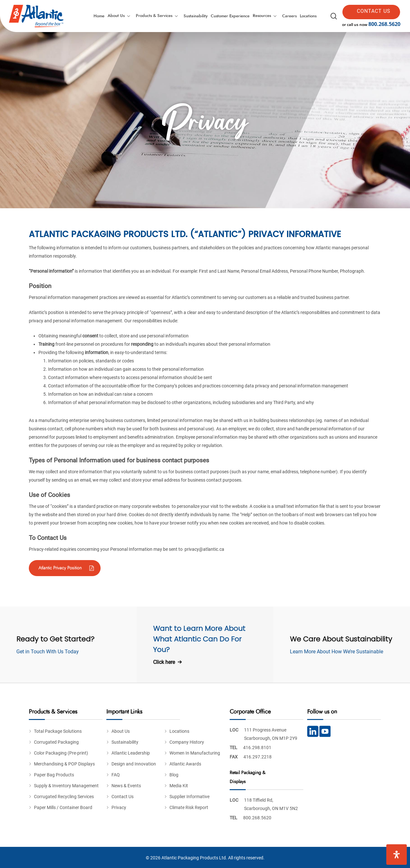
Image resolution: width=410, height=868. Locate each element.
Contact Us (123, 797)
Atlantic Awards (185, 764)
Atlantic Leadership (131, 753)
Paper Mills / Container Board (63, 807)
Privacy (119, 807)
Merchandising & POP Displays (64, 764)
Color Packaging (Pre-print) (61, 753)
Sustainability (125, 742)
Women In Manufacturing (195, 753)
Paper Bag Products (54, 775)
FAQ (116, 775)
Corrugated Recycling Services (64, 797)
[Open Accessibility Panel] (397, 855)
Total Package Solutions (58, 731)
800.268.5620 (384, 24)
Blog (174, 775)
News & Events (126, 786)
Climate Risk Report (189, 807)
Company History (187, 742)
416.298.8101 (257, 748)
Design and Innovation (134, 764)
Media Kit (179, 786)
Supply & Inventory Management (66, 786)
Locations (179, 731)
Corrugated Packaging (56, 742)
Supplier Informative (189, 797)
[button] (65, 568)
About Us (121, 731)
